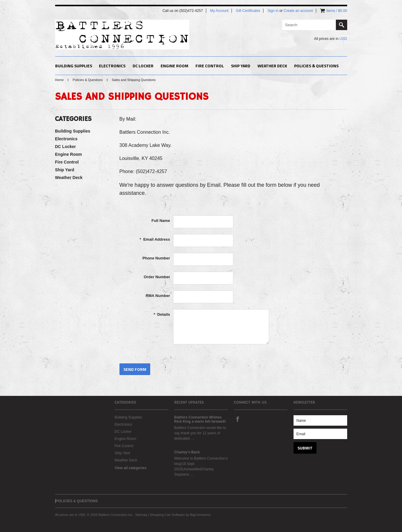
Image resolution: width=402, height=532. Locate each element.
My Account (219, 11)
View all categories (131, 468)
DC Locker (143, 66)
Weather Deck (272, 66)
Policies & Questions (88, 80)
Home (59, 80)
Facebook (238, 419)
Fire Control (210, 66)
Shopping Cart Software (167, 515)
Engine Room (174, 66)
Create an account (298, 11)
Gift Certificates (248, 11)
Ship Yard (241, 66)
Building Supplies (74, 66)
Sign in (273, 11)
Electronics (112, 66)
